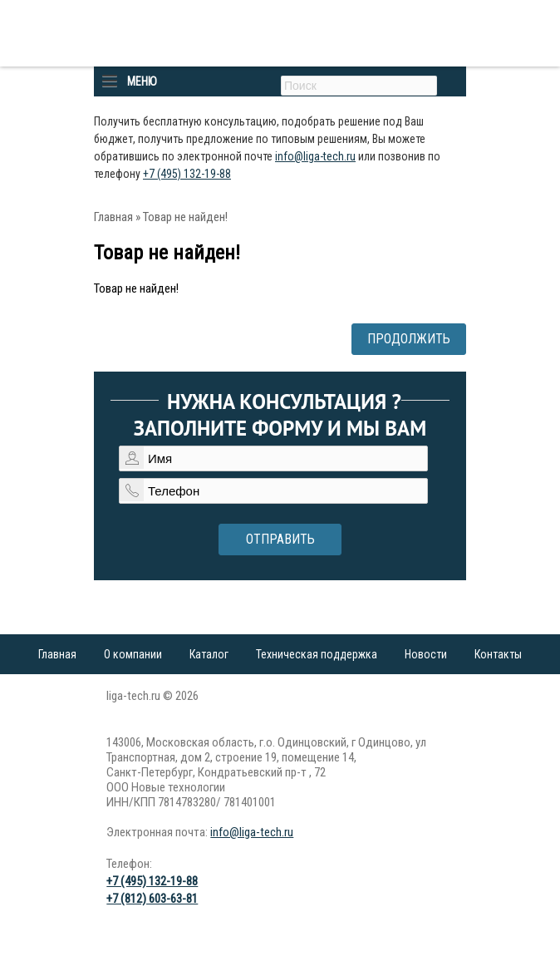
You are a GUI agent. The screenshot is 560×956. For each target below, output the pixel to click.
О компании (133, 654)
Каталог (209, 654)
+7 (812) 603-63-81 (152, 899)
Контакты (498, 654)
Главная (113, 217)
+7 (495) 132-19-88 (187, 174)
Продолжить (409, 339)
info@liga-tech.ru (315, 156)
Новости (426, 654)
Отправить (280, 539)
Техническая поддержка (317, 654)
